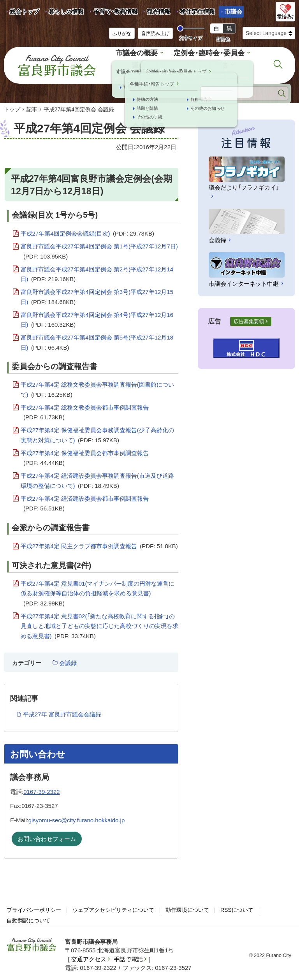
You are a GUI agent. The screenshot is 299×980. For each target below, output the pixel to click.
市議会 (233, 11)
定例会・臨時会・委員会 (208, 52)
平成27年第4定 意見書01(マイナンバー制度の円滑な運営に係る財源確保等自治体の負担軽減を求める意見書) (98, 592)
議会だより (150, 64)
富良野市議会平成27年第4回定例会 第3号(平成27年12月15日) (97, 295)
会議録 (68, 661)
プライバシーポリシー (34, 908)
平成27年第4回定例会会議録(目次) (87, 231)
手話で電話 (128, 957)
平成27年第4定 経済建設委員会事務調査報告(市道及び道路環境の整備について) (97, 479)
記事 (32, 107)
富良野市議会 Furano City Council (57, 64)
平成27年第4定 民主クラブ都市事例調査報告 (99, 544)
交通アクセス (89, 957)
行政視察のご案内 (180, 75)
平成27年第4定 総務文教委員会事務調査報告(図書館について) (97, 388)
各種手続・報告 (205, 64)
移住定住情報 (194, 13)
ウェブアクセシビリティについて (113, 908)
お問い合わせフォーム (47, 837)
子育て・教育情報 (115, 11)
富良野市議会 (32, 942)
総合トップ (24, 11)
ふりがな (122, 33)
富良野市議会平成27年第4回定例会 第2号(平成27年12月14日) (97, 273)
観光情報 (156, 13)
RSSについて (237, 908)
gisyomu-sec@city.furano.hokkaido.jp (77, 818)
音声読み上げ (155, 33)
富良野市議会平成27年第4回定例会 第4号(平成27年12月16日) (97, 318)
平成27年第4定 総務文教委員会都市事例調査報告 (85, 411)
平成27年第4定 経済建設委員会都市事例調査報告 (85, 502)
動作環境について (187, 908)
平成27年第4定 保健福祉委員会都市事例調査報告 (85, 457)
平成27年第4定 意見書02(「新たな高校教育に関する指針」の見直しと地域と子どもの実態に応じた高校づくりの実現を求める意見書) (99, 625)
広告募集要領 (249, 319)
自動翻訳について (28, 918)
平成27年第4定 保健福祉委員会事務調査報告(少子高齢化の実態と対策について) (97, 434)
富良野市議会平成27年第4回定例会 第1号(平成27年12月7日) (99, 250)
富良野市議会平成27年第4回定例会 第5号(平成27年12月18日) (97, 341)
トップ (12, 107)
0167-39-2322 (41, 789)
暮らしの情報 (66, 11)
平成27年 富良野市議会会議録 (62, 712)
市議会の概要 (139, 52)
